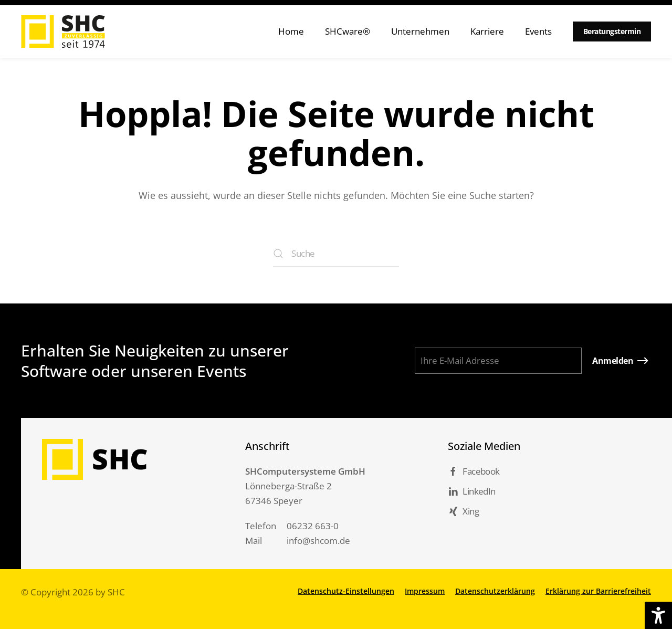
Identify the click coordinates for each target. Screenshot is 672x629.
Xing (463, 511)
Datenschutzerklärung (495, 591)
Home (291, 31)
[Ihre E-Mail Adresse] (498, 361)
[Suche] (336, 254)
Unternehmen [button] (420, 31)
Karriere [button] (487, 31)
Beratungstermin (612, 31)
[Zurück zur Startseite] (63, 32)
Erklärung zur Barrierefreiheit (598, 591)
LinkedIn (471, 491)
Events (538, 31)
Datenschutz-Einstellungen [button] (346, 591)
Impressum (425, 591)
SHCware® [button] (348, 31)
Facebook (474, 471)
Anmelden (613, 361)
